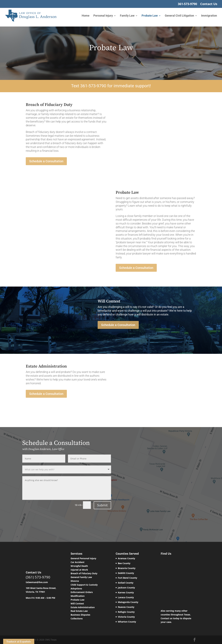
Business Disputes (80, 615)
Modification (78, 596)
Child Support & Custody (84, 585)
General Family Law (81, 577)
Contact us (167, 618)
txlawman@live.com (37, 582)
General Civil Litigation (179, 16)
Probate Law (150, 16)
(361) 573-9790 (38, 577)
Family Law (127, 16)
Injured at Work (79, 570)
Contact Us (209, 4)
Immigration (209, 16)
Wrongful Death (79, 566)
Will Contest (77, 604)
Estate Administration (83, 607)
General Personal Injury (83, 558)
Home (86, 16)
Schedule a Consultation (46, 161)
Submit (102, 505)
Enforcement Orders (82, 592)
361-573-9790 (187, 4)
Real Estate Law (79, 611)
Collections (77, 619)
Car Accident (78, 562)
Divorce (75, 581)
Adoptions (76, 589)
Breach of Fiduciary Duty (84, 573)
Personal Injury (103, 16)
